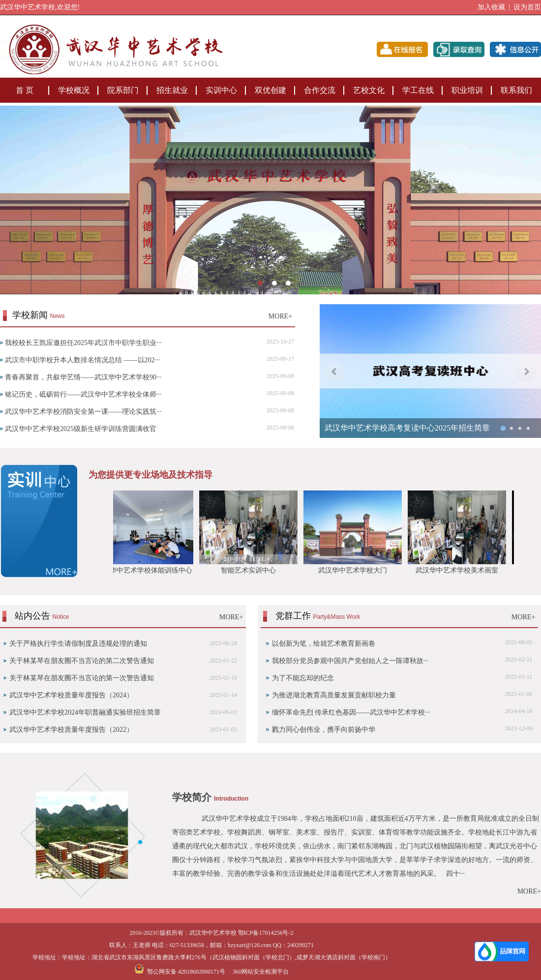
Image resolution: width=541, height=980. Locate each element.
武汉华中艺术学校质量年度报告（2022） (71, 730)
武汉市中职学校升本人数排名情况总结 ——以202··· (82, 360)
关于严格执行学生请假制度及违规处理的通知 (78, 644)
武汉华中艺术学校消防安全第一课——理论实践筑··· (83, 412)
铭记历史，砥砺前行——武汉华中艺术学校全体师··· (83, 394)
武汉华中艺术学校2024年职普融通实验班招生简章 (85, 712)
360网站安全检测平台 (261, 972)
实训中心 (221, 90)
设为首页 (527, 7)
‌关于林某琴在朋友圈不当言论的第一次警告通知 (82, 678)
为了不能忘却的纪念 (303, 678)
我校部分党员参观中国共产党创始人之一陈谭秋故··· (350, 661)
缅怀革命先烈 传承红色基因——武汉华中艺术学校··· (351, 712)
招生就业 (172, 90)
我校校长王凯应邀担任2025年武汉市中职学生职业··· (83, 343)
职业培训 (467, 90)
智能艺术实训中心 (251, 570)
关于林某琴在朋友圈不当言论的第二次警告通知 (82, 661)
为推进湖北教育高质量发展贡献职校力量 (334, 695)
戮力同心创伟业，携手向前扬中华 (324, 730)
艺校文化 (369, 90)
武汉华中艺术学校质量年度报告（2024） (71, 695)
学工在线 (418, 90)
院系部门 (123, 90)
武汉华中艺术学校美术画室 (459, 570)
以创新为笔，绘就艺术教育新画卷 (324, 644)
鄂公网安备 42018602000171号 (180, 972)
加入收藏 (491, 7)
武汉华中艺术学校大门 (355, 570)
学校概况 (74, 90)
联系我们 (516, 90)
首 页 (25, 90)
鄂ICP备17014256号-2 (266, 933)
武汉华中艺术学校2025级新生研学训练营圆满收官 (81, 429)
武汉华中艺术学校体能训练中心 (147, 570)
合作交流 (320, 90)
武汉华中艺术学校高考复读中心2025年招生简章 (407, 428)
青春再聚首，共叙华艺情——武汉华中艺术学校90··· (83, 377)
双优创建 (270, 90)
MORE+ (280, 316)
